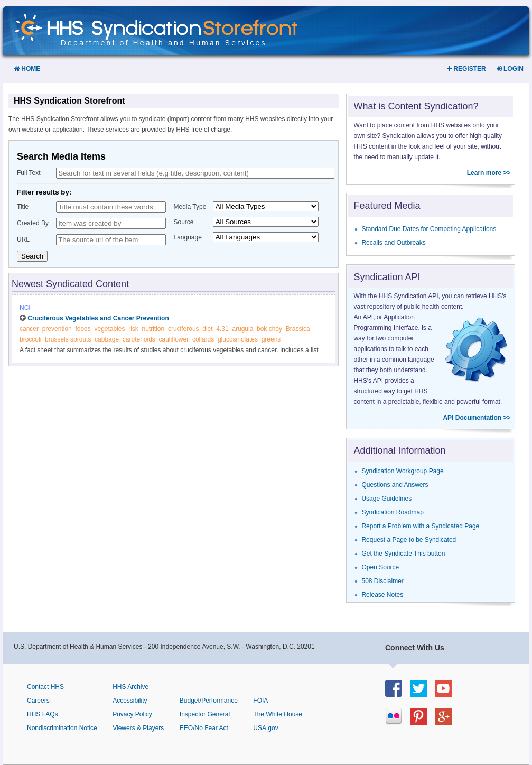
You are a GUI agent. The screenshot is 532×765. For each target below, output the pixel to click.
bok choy (269, 329)
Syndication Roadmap (392, 512)
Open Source (380, 567)
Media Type (190, 207)
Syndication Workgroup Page (402, 471)
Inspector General (205, 714)
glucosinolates (238, 339)
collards (203, 339)
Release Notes (382, 595)
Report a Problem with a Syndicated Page (420, 526)
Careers (38, 701)
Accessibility (130, 701)
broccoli (30, 339)
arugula (242, 329)
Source (184, 222)
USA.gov (265, 728)
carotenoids (139, 339)
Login (510, 69)
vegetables (109, 329)
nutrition (153, 329)
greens (271, 339)
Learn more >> (489, 173)
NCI (25, 308)
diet (207, 329)
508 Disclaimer (382, 581)
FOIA (260, 701)
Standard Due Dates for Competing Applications (429, 229)
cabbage (107, 339)
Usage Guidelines (386, 499)
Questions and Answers (395, 485)
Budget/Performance (209, 701)
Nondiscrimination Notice (62, 728)
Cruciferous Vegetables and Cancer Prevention (98, 318)
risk (133, 329)
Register (466, 69)
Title (23, 207)
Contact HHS (45, 687)
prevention (57, 329)
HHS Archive (130, 687)
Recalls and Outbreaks (393, 243)
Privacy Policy (132, 714)
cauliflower (174, 339)
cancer (29, 329)
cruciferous (184, 329)
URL (23, 239)
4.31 (222, 329)
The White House (278, 714)
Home (27, 69)
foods (83, 329)
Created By (33, 223)
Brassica (298, 329)
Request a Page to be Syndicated (409, 540)
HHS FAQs (43, 714)
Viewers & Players (138, 728)
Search (32, 256)
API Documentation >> (477, 418)
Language (188, 237)
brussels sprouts (68, 339)
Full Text (29, 173)
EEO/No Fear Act (204, 728)
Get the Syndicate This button (403, 554)
